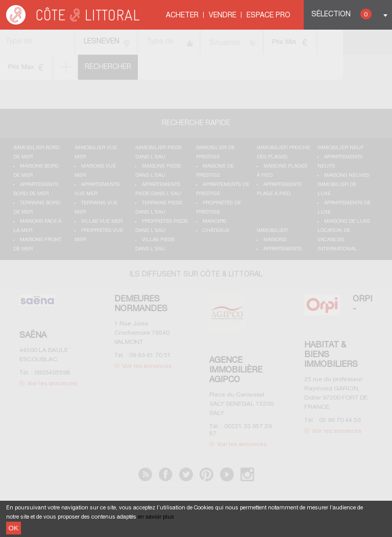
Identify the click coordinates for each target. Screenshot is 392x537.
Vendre (223, 16)
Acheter (182, 16)
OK (14, 528)
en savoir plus (156, 517)
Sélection (341, 14)
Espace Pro (268, 16)
